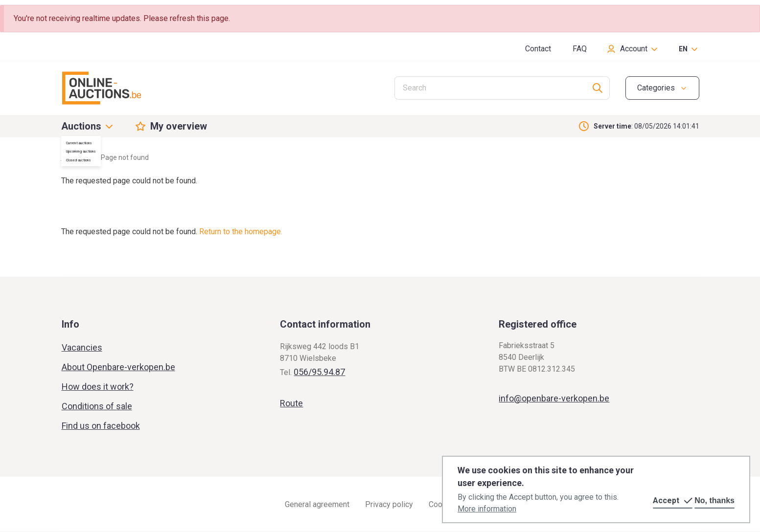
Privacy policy (389, 504)
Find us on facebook (101, 426)
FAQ (580, 49)
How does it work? (98, 387)
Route (291, 403)
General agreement (317, 504)
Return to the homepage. (241, 232)
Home (70, 157)
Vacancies (82, 347)
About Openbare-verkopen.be (118, 367)
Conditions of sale (97, 406)
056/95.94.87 (319, 372)
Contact (538, 49)
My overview (179, 126)
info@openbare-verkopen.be (554, 398)
